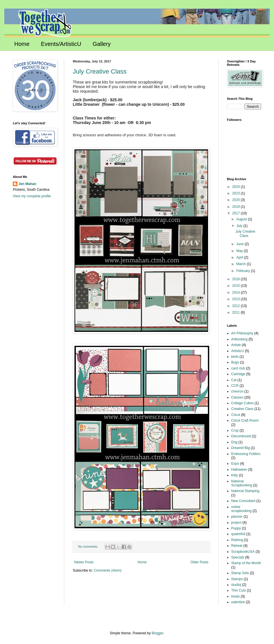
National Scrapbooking (242, 483)
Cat (234, 380)
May (240, 251)
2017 (237, 213)
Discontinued (241, 436)
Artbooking (239, 339)
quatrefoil (238, 534)
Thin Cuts (238, 590)
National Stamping (245, 491)
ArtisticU (238, 351)
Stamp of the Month (246, 563)
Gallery (102, 44)
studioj (236, 585)
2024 (237, 187)
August (242, 219)
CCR (235, 386)
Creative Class (242, 409)
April (240, 257)
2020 (237, 200)
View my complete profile (32, 196)
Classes (237, 397)
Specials (238, 557)
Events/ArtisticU (61, 44)
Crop (235, 430)
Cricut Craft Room (245, 420)
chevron (237, 391)
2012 (237, 306)
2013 (237, 299)
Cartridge (238, 374)
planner (237, 517)
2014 (237, 292)
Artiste (236, 345)
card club (238, 368)
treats (235, 596)
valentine (238, 602)
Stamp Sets (240, 573)
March (242, 264)
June (240, 244)
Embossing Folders (246, 454)
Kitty (234, 475)
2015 (237, 286)
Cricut (236, 415)
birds (235, 357)
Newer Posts (84, 562)
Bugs (235, 362)
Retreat (237, 546)
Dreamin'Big (240, 448)
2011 (237, 312)
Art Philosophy (242, 333)
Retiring (237, 540)
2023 (237, 193)
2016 (237, 279)
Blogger (157, 633)
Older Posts (199, 562)
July (240, 226)
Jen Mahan (27, 184)
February (244, 271)
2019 (237, 207)
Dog (234, 442)
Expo (235, 464)
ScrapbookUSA (243, 552)
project (236, 523)
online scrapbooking (241, 509)
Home (22, 44)
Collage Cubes (242, 403)
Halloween (239, 470)
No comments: (89, 547)
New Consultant (243, 501)
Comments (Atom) (107, 570)
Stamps (237, 579)
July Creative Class (100, 71)
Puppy (236, 528)
